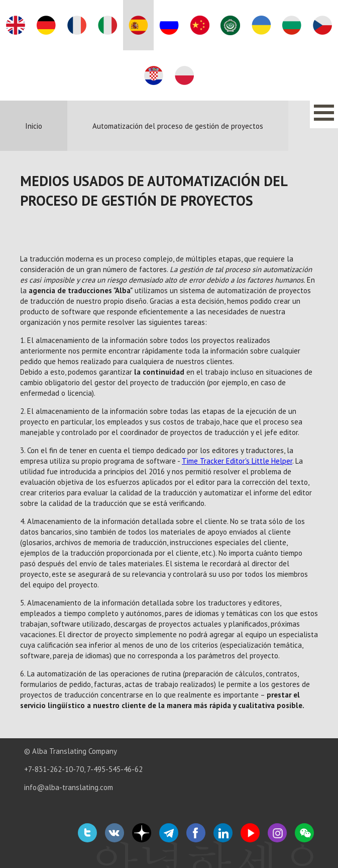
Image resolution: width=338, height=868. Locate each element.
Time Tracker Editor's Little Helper (237, 461)
